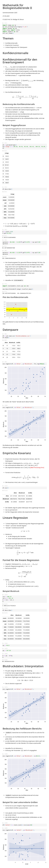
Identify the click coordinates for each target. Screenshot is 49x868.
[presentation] (9, 67)
